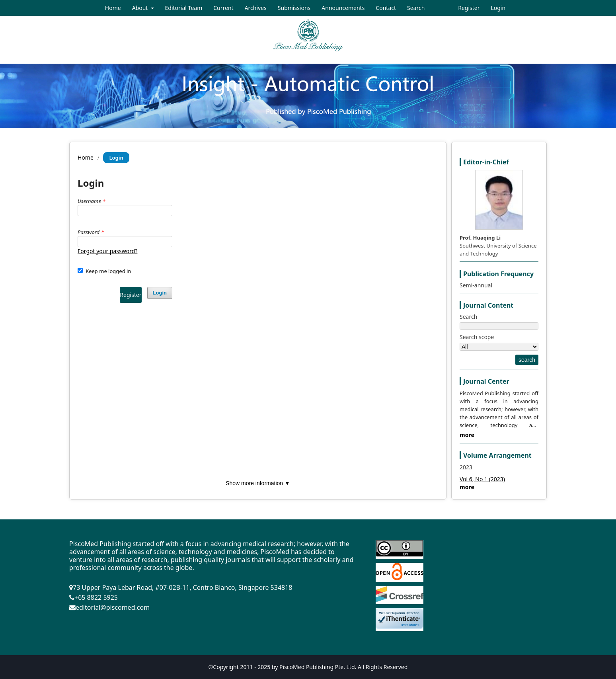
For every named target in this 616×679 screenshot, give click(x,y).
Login (498, 8)
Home (113, 8)
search (527, 360)
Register (469, 8)
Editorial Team (184, 8)
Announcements (343, 8)
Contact (386, 8)
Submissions (294, 8)
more (467, 435)
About (141, 8)
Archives (256, 8)
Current (223, 8)
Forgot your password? (107, 251)
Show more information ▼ (258, 483)
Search (416, 8)
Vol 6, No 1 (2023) (482, 479)
